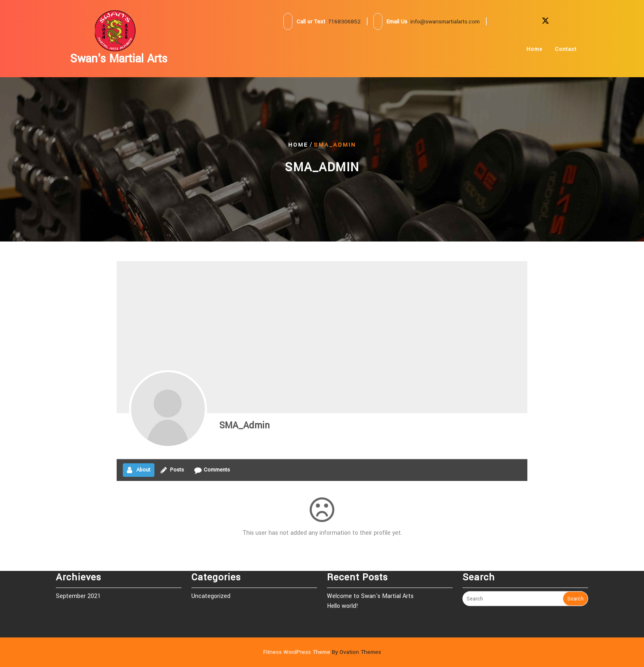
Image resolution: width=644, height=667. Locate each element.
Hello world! (343, 590)
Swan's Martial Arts (119, 59)
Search (575, 582)
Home (535, 49)
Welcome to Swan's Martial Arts (370, 580)
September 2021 (78, 580)
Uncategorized (211, 580)
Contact (566, 49)
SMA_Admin (245, 425)
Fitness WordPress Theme (322, 652)
